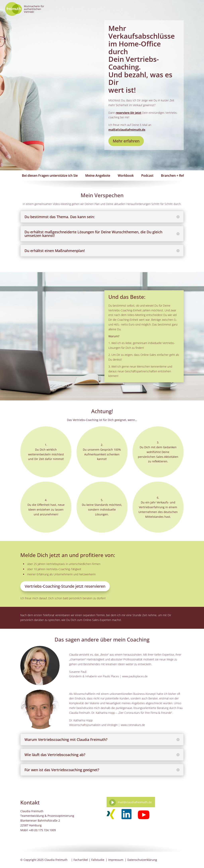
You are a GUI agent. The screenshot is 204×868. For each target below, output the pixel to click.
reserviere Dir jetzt (128, 113)
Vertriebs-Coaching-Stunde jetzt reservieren (65, 586)
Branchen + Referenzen (179, 176)
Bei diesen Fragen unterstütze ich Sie (50, 176)
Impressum (116, 860)
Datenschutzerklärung (142, 860)
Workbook (126, 176)
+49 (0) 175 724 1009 (42, 830)
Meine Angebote (98, 176)
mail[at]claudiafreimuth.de (127, 130)
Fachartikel (81, 860)
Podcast (147, 176)
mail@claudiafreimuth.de (135, 802)
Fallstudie (98, 860)
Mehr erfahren (126, 141)
